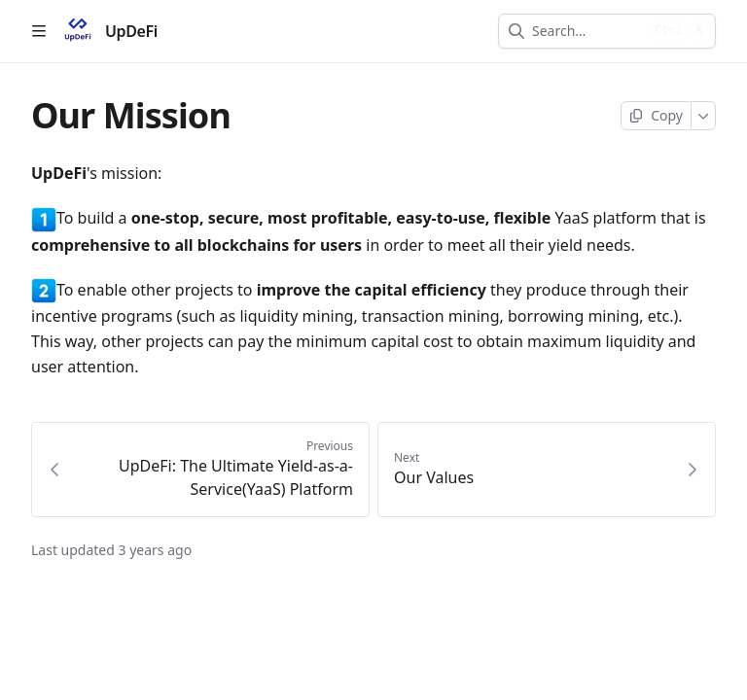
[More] (704, 116)
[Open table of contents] (39, 31)
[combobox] (587, 31)
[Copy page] (656, 116)
